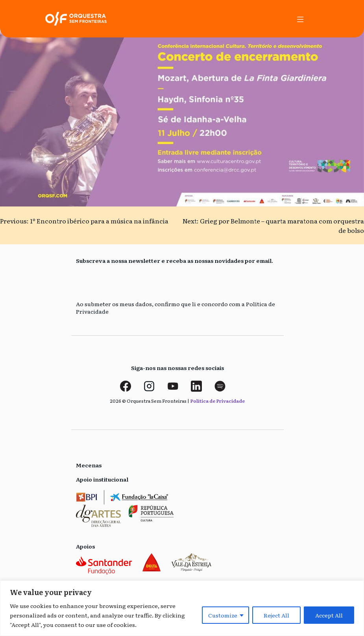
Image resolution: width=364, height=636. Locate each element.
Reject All (276, 615)
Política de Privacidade (217, 401)
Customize (223, 615)
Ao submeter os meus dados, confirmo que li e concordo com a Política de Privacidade (176, 308)
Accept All (329, 615)
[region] (182, 608)
